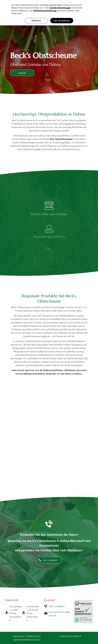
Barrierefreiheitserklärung (27, 639)
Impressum (19, 636)
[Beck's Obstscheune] (49, 403)
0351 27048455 (57, 606)
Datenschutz (33, 636)
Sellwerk (77, 636)
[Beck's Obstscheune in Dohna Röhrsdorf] (49, 453)
